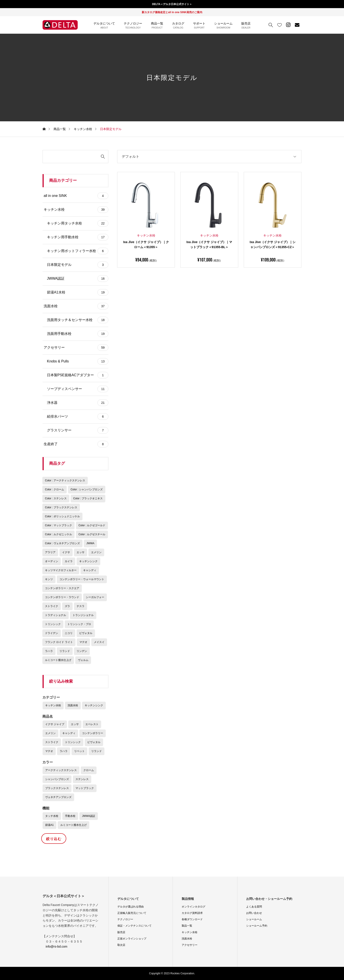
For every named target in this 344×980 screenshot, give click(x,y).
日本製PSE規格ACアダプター (78, 375)
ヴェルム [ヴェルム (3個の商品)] (83, 660)
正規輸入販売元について (132, 913)
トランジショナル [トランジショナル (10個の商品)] (83, 615)
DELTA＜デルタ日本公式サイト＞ (172, 4)
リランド (97, 751)
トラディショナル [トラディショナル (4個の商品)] (56, 615)
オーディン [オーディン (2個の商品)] (52, 561)
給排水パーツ (78, 417)
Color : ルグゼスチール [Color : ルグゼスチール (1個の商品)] (92, 534)
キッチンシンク (94, 705)
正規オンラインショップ (132, 939)
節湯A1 (49, 825)
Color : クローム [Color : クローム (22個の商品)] (55, 489)
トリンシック (73, 742)
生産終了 (76, 444)
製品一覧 (187, 926)
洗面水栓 (76, 306)
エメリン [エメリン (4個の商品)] (96, 552)
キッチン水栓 (76, 210)
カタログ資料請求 (192, 913)
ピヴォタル (94, 742)
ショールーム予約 (257, 926)
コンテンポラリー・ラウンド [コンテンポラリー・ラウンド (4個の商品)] (62, 597)
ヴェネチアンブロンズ (58, 797)
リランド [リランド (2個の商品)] (65, 651)
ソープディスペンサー (78, 389)
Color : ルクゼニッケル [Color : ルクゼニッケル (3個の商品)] (58, 534)
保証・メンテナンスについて (134, 926)
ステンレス (82, 779)
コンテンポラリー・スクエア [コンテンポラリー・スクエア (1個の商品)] (62, 588)
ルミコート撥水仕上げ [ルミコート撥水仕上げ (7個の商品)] (58, 660)
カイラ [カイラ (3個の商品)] (69, 561)
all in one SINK (76, 196)
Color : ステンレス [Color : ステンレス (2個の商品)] (56, 498)
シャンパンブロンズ (57, 779)
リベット (79, 751)
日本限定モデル (78, 265)
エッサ (75, 724)
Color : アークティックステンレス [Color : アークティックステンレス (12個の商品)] (65, 480)
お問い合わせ (254, 913)
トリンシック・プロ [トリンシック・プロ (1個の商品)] (79, 624)
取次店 (121, 945)
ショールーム (254, 919)
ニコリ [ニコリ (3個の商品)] (69, 633)
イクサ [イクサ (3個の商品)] (66, 552)
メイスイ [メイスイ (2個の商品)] (99, 642)
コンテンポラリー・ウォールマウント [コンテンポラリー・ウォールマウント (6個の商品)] (82, 579)
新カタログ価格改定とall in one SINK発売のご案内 (172, 12)
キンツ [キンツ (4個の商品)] (49, 579)
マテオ (49, 751)
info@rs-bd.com (56, 946)
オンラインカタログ (193, 907)
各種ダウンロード (192, 919)
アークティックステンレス (61, 770)
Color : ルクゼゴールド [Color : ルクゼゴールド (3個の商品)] (92, 525)
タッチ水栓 (52, 816)
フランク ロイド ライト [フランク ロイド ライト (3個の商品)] (59, 642)
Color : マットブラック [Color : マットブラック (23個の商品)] (58, 525)
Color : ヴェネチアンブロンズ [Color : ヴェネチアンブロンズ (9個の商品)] (62, 543)
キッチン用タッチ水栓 (78, 223)
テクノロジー (125, 919)
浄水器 (78, 403)
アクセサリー (76, 348)
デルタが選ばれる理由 (131, 907)
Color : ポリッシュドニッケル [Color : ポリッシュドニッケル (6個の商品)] (62, 516)
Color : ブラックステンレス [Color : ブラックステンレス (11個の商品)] (61, 507)
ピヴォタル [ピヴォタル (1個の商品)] (86, 633)
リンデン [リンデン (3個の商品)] (82, 651)
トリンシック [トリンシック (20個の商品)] (53, 624)
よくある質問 (254, 907)
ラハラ (64, 751)
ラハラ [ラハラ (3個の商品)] (49, 651)
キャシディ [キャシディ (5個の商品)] (90, 570)
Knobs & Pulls (78, 361)
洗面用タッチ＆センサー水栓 (78, 320)
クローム (89, 770)
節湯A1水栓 (78, 292)
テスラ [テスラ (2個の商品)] (81, 606)
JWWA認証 (78, 279)
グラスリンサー (78, 430)
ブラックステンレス (57, 788)
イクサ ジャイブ (55, 724)
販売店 (121, 932)
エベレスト (92, 724)
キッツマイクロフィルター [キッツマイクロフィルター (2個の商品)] (61, 570)
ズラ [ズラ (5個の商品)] (67, 606)
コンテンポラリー (93, 733)
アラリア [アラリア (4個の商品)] (50, 552)
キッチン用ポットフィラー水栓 (78, 251)
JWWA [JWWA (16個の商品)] (90, 543)
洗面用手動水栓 (78, 334)
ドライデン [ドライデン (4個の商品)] (52, 633)
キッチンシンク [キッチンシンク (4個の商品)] (88, 561)
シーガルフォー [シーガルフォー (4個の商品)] (95, 597)
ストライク (52, 742)
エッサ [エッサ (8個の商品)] (81, 552)
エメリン (50, 733)
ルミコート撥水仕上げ (73, 825)
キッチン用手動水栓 (78, 237)
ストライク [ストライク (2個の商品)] (52, 606)
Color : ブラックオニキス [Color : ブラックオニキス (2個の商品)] (88, 498)
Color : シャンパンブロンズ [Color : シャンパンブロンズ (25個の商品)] (87, 489)
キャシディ (69, 733)
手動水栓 (70, 816)
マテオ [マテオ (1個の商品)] (83, 642)
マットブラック (85, 788)
